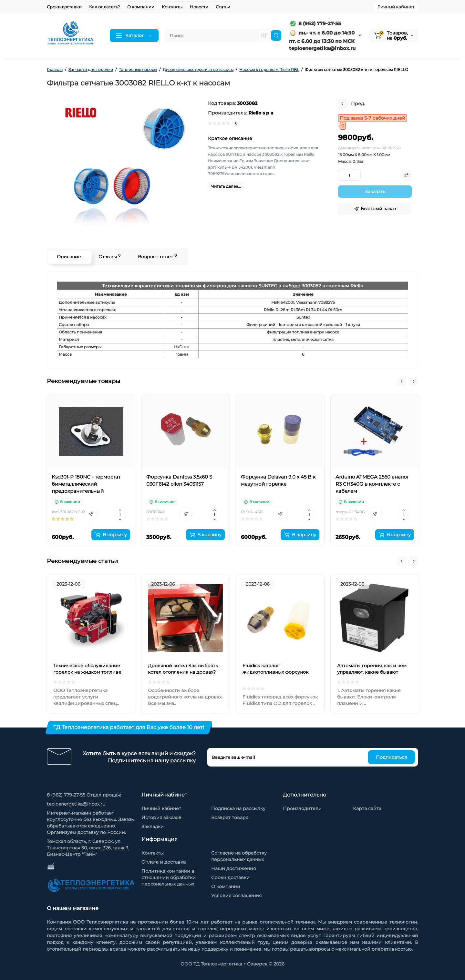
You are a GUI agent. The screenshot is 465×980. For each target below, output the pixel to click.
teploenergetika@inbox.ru (76, 804)
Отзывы (109, 257)
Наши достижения (233, 868)
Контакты (172, 7)
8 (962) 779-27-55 (315, 23)
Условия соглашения (236, 896)
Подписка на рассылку (238, 808)
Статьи (223, 7)
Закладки (153, 827)
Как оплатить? (104, 7)
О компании (141, 7)
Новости (199, 7)
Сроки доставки (64, 7)
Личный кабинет (396, 7)
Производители (302, 808)
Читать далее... (226, 186)
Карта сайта (367, 808)
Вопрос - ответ (157, 257)
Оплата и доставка (164, 862)
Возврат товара (230, 817)
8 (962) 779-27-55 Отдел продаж (84, 795)
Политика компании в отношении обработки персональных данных (169, 877)
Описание (68, 257)
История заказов (161, 817)
